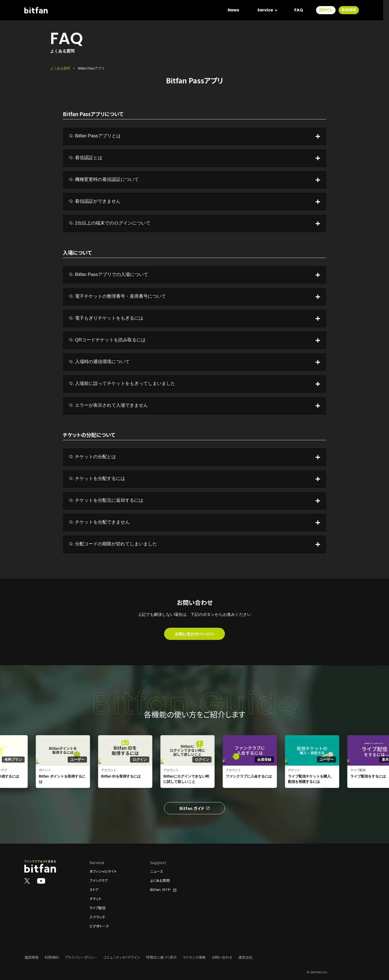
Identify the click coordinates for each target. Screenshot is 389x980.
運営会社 (245, 957)
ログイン (332, 10)
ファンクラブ (99, 881)
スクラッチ (97, 917)
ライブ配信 (98, 908)
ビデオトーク (99, 926)
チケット (95, 899)
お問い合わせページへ (195, 634)
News (239, 10)
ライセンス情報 (194, 957)
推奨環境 (31, 957)
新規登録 (355, 10)
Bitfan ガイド (194, 808)
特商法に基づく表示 (161, 957)
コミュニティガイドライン (122, 957)
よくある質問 (60, 68)
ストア (94, 890)
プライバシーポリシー (81, 957)
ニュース (157, 872)
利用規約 (52, 957)
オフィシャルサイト (103, 872)
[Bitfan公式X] (27, 881)
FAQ (304, 10)
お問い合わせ (222, 957)
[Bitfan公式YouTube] (41, 881)
